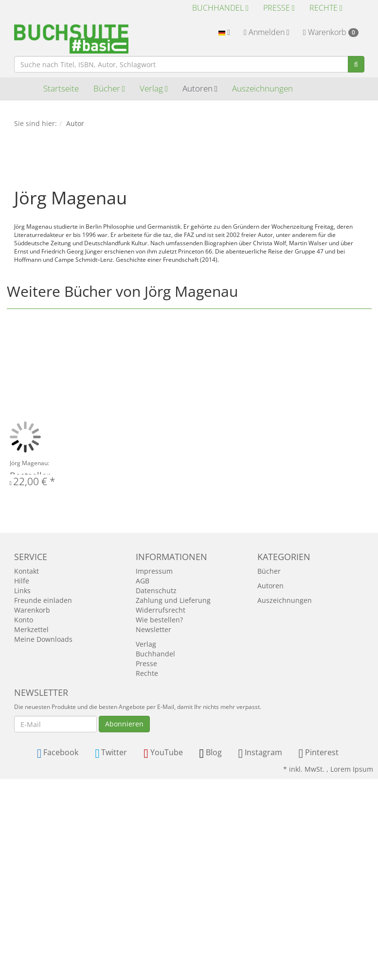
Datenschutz (156, 590)
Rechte (326, 8)
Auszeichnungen (262, 88)
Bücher (109, 88)
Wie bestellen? (159, 620)
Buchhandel (220, 8)
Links (22, 590)
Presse (279, 8)
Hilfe (22, 581)
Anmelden (267, 32)
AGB (143, 581)
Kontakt (27, 571)
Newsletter (153, 629)
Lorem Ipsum (352, 769)
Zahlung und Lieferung (173, 600)
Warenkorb (331, 32)
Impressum (154, 571)
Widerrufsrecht (161, 610)
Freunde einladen (43, 600)
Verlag (154, 88)
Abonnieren (124, 724)
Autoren (200, 88)
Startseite (61, 88)
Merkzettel (31, 629)
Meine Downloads (43, 639)
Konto (24, 620)
